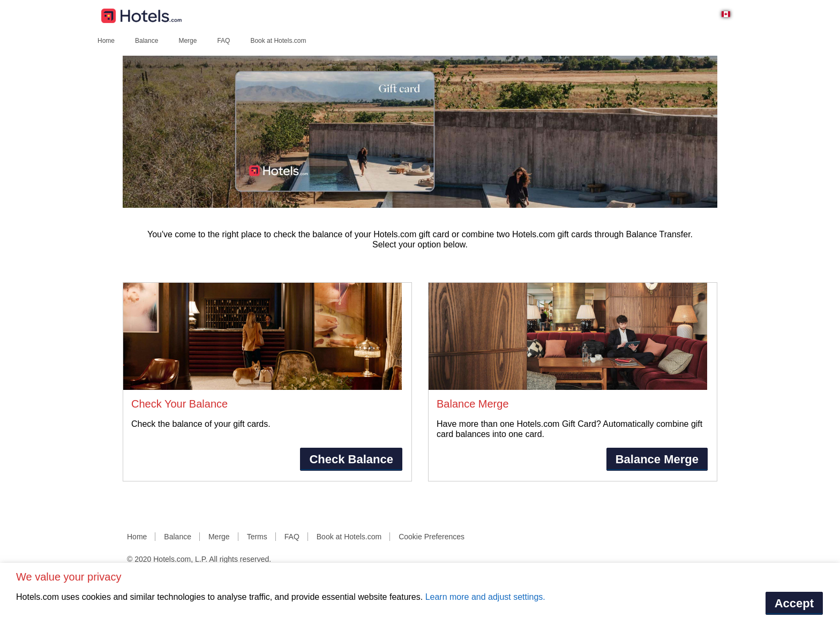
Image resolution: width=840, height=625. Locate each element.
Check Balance (351, 459)
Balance (147, 41)
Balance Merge (657, 459)
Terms (257, 537)
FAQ (223, 41)
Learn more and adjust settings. (485, 597)
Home (106, 41)
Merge (187, 41)
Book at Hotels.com (278, 41)
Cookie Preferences (432, 537)
